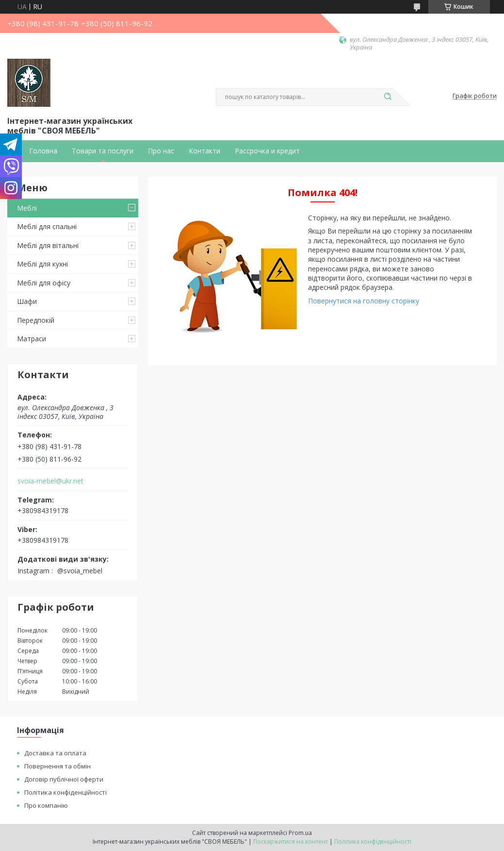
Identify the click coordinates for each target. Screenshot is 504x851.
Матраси (32, 339)
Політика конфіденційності (65, 792)
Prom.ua (300, 833)
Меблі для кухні (42, 264)
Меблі (27, 208)
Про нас (161, 151)
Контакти (204, 151)
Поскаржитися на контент (291, 842)
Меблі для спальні (47, 226)
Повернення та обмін (57, 766)
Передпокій (36, 320)
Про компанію (46, 805)
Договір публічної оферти (64, 779)
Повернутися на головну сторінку (364, 301)
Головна (43, 151)
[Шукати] (388, 97)
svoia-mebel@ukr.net (50, 481)
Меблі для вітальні (48, 245)
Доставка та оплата (55, 753)
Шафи (27, 301)
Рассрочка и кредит (267, 151)
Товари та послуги (103, 151)
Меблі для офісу (44, 283)
